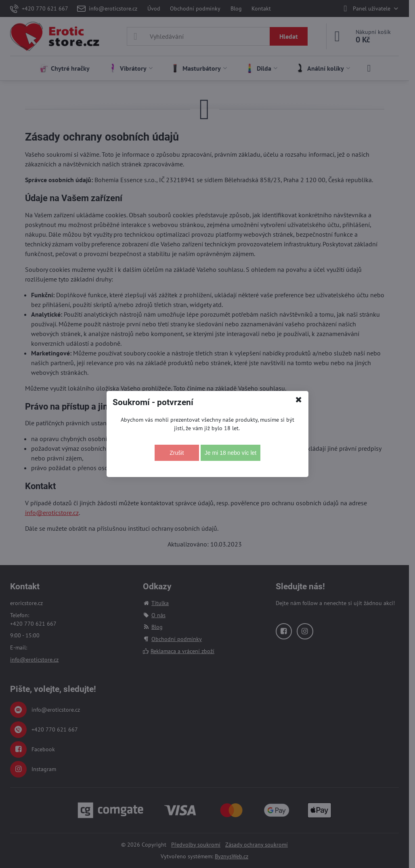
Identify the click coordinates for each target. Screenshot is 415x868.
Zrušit (177, 453)
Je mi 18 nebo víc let (231, 453)
